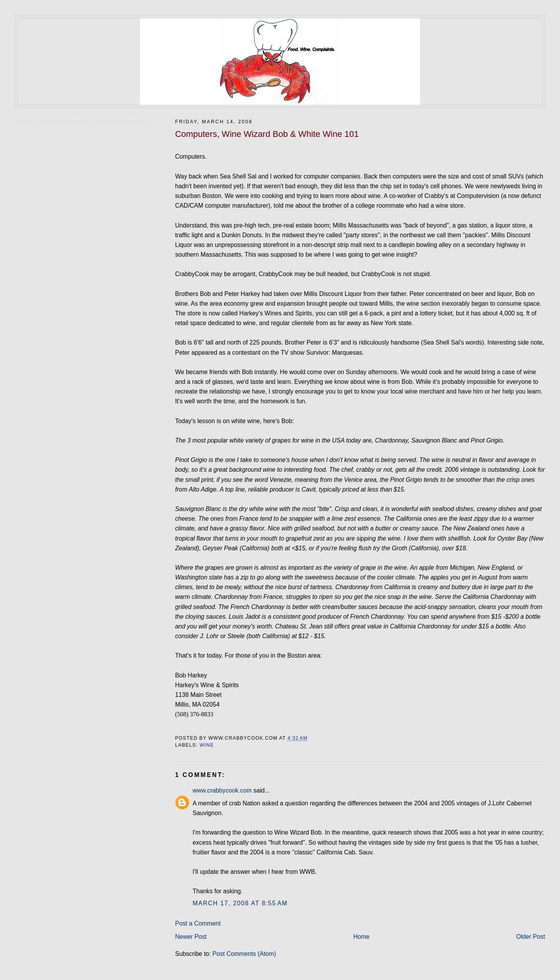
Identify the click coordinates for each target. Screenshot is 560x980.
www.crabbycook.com (222, 790)
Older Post (530, 937)
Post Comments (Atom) (244, 954)
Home (361, 937)
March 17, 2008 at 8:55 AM (240, 903)
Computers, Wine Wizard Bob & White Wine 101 (267, 134)
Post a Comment (198, 923)
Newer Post (191, 937)
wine (207, 745)
